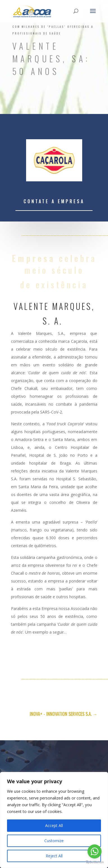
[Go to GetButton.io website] (95, 862)
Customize (54, 841)
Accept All (54, 825)
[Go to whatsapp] (95, 851)
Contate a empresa (54, 201)
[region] (54, 820)
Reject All (54, 856)
